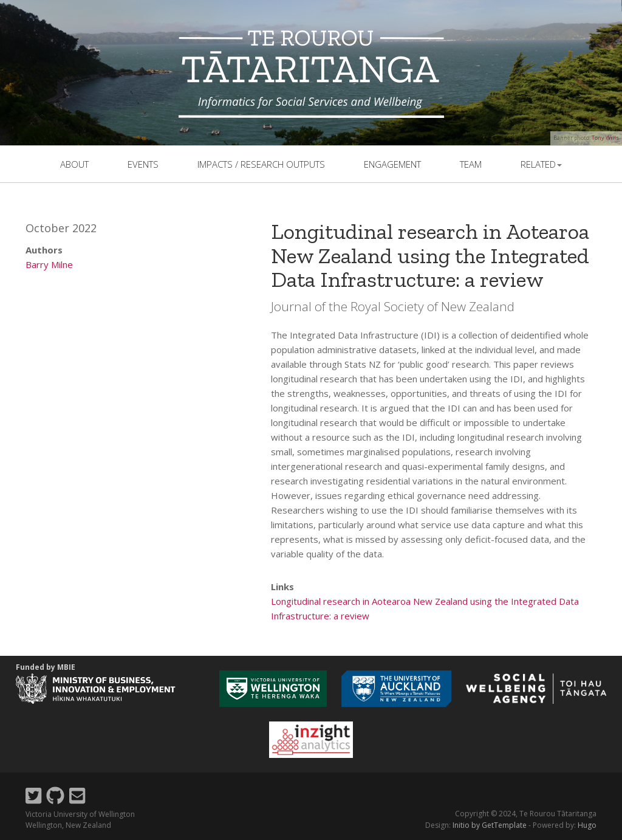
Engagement (392, 164)
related (541, 164)
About (74, 164)
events (143, 164)
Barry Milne (49, 264)
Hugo (587, 825)
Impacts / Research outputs (261, 164)
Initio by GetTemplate (490, 825)
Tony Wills (605, 138)
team (471, 164)
